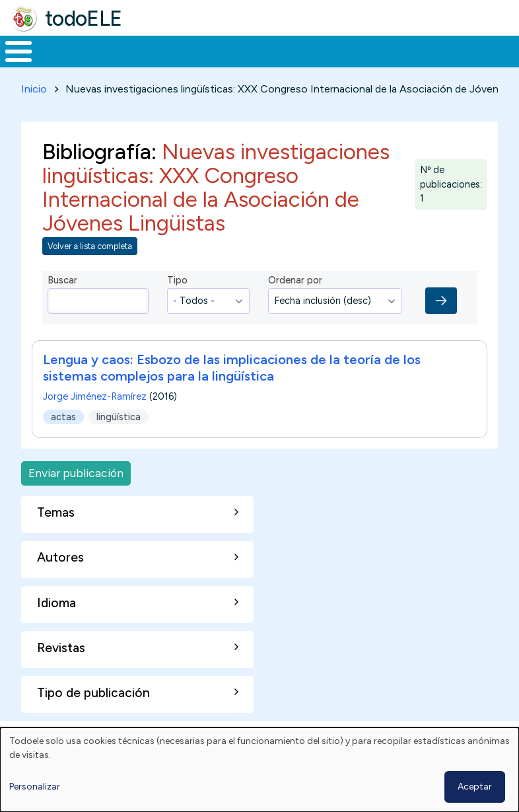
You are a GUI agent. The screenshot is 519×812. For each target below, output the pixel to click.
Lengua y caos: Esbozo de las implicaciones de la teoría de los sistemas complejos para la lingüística (232, 393)
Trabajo (227, 63)
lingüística (119, 441)
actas (63, 441)
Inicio (12, 64)
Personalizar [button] (35, 787)
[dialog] (259, 770)
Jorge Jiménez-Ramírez (95, 422)
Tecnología (358, 63)
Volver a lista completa (90, 271)
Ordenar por (295, 305)
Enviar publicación (76, 498)
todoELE (84, 18)
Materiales (63, 63)
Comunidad (446, 63)
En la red (288, 64)
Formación (149, 63)
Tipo (177, 305)
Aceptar (475, 787)
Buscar (505, 50)
